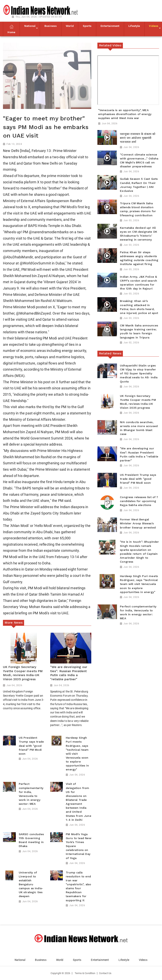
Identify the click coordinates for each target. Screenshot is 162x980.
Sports (77, 960)
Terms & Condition (85, 973)
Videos (143, 960)
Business (41, 960)
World (60, 960)
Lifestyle (124, 960)
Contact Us (105, 973)
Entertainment (100, 960)
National (20, 960)
